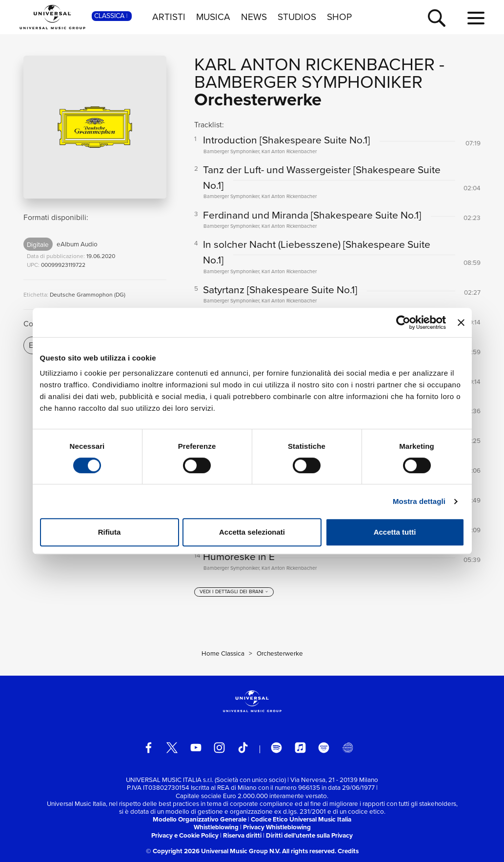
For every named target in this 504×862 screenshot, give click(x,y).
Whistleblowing (216, 827)
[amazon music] (324, 748)
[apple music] (300, 748)
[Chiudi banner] (461, 322)
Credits (348, 851)
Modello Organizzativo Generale (200, 819)
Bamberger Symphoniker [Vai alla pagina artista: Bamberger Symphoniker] (308, 82)
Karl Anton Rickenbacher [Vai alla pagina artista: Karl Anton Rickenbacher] (314, 64)
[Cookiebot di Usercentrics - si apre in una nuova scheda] (403, 322)
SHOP (339, 17)
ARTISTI (169, 17)
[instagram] (219, 748)
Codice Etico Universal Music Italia (301, 819)
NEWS (254, 17)
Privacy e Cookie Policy (185, 835)
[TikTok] (243, 748)
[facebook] (149, 748)
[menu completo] (476, 19)
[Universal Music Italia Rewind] (348, 748)
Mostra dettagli (419, 501)
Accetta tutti (395, 532)
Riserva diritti (242, 835)
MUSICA (213, 17)
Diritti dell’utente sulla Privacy (309, 835)
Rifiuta (110, 532)
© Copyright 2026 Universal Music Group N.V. (213, 851)
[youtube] (196, 748)
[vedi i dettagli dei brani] (234, 592)
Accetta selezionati (252, 532)
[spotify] (276, 748)
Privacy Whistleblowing (277, 827)
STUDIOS (297, 17)
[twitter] (172, 748)
